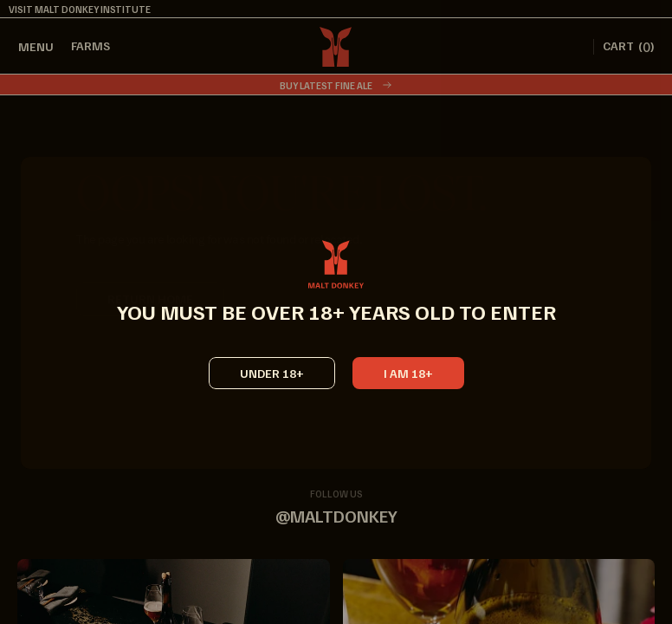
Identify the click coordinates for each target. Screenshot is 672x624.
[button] (408, 383)
